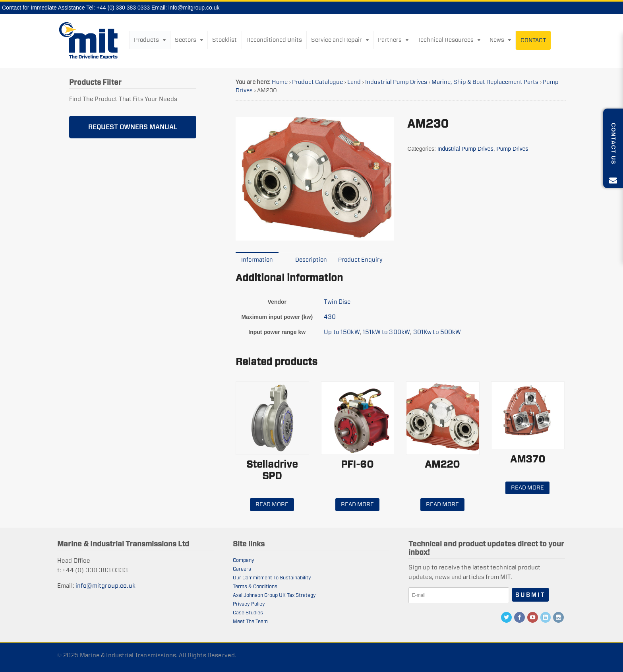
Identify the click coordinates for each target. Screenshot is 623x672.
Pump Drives (512, 149)
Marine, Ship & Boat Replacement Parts (485, 82)
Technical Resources (446, 40)
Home (280, 82)
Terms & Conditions (255, 586)
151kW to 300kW (386, 332)
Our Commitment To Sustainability (272, 578)
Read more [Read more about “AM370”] (527, 487)
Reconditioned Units (274, 40)
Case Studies (248, 613)
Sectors (186, 40)
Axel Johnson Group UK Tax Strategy (274, 595)
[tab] (257, 259)
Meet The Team (250, 621)
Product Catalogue (317, 82)
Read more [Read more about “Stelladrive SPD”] (272, 504)
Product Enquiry (360, 260)
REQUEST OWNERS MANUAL (133, 127)
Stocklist (224, 40)
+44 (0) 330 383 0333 (123, 8)
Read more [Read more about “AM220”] (442, 504)
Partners (390, 40)
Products (146, 40)
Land (354, 82)
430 (330, 317)
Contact (533, 40)
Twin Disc (337, 302)
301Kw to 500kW (437, 332)
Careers (242, 569)
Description (311, 260)
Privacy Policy (249, 604)
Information (257, 260)
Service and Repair (337, 40)
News (497, 40)
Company (244, 560)
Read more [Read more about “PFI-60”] (357, 504)
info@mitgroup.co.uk (194, 8)
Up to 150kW (342, 332)
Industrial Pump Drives (396, 82)
